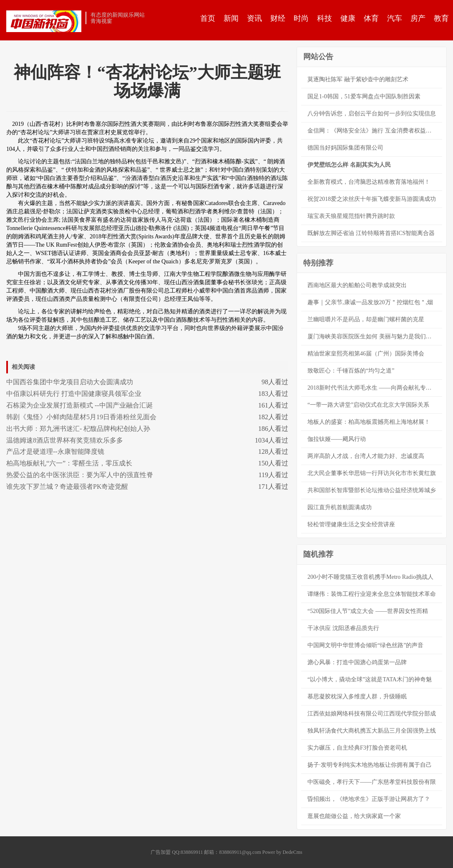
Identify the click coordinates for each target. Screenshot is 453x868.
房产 (418, 18)
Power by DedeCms (282, 852)
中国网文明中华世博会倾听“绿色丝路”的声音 (365, 645)
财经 (278, 18)
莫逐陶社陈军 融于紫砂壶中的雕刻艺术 (358, 79)
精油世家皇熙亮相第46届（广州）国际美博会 (366, 354)
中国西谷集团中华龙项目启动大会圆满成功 (70, 382)
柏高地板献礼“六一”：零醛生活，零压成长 (69, 463)
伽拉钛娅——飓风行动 (337, 439)
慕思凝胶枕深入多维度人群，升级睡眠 (357, 697)
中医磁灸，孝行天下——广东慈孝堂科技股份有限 (372, 782)
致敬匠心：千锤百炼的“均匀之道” (351, 371)
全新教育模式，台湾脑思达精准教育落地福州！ (369, 182)
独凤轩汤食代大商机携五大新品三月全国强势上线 (372, 731)
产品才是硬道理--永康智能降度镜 (55, 452)
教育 (441, 18)
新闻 (231, 18)
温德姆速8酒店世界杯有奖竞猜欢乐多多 (65, 440)
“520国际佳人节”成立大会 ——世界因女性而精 (368, 611)
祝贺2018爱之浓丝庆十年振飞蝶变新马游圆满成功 (372, 199)
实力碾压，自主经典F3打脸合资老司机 (357, 748)
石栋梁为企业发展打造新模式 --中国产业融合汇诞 (79, 405)
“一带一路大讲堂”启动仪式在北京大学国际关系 (368, 405)
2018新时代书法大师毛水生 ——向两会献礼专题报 (372, 388)
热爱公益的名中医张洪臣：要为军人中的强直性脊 (80, 475)
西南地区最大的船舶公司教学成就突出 (357, 285)
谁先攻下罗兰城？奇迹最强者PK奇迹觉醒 (67, 487)
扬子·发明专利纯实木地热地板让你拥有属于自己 (370, 765)
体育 (371, 18)
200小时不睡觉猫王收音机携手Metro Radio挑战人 (370, 577)
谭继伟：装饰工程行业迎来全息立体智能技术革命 (372, 594)
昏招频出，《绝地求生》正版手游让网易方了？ (369, 799)
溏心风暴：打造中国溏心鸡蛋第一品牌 (357, 662)
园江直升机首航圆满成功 (340, 507)
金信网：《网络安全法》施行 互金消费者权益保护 (372, 131)
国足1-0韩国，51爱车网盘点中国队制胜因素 (364, 96)
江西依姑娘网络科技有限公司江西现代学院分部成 (372, 714)
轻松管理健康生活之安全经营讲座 (351, 524)
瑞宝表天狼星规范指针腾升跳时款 (351, 216)
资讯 (254, 18)
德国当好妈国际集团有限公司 (345, 148)
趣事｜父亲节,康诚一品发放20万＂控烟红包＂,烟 (370, 302)
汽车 (395, 18)
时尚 (301, 18)
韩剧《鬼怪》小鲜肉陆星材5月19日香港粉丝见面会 (81, 417)
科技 (325, 18)
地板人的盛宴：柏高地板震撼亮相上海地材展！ (369, 422)
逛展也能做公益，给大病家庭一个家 (354, 816)
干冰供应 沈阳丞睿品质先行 (343, 628)
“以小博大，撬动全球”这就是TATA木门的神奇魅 (370, 679)
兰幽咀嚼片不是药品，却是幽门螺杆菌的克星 (366, 319)
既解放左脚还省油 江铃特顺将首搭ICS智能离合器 (371, 233)
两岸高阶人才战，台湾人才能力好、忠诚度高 (366, 456)
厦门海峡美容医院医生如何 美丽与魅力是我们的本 (372, 336)
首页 (208, 18)
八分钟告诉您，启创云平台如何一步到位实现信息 (372, 114)
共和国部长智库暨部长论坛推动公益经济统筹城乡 (372, 490)
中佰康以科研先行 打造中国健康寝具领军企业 (74, 394)
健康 (348, 18)
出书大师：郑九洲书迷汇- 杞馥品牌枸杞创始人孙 (78, 429)
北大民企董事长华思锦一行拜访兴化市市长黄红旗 (372, 473)
